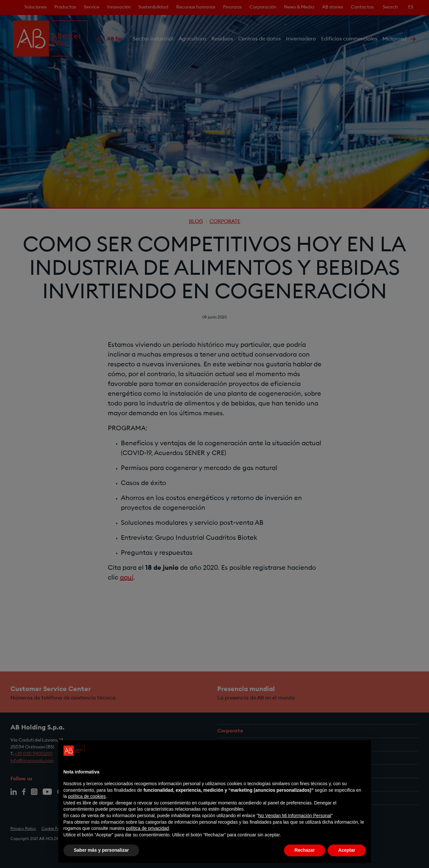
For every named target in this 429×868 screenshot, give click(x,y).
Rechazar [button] (305, 850)
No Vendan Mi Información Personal (295, 816)
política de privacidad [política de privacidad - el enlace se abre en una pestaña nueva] (148, 828)
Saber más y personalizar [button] (101, 850)
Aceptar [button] (347, 850)
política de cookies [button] (87, 796)
